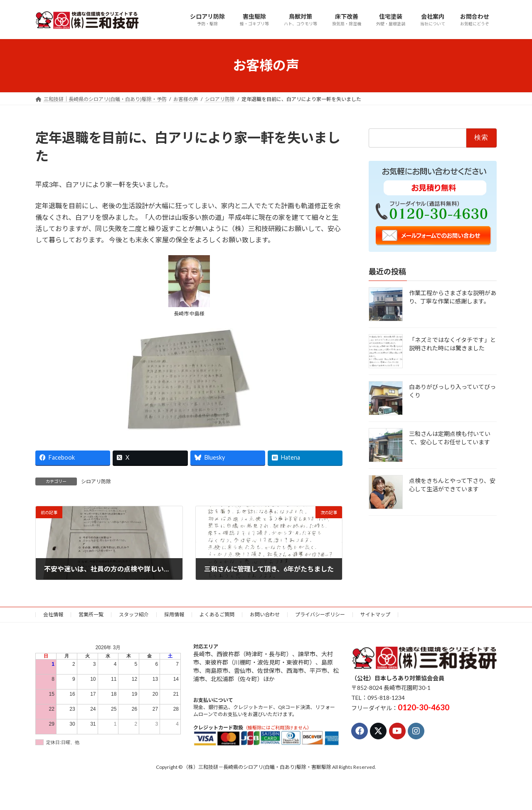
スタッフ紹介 (134, 614)
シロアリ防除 (96, 481)
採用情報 (174, 614)
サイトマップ (375, 614)
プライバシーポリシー (320, 614)
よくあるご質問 (217, 614)
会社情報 (53, 614)
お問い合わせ (265, 614)
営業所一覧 (91, 614)
